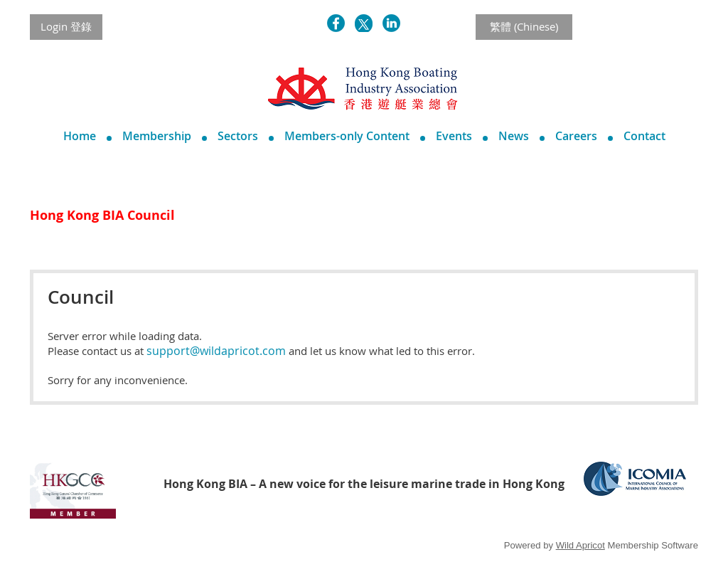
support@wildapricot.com (216, 351)
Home (80, 136)
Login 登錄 (66, 26)
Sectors (238, 136)
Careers (576, 136)
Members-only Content (347, 136)
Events (454, 136)
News (514, 136)
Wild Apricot (580, 545)
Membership (157, 136)
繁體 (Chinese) (524, 26)
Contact (644, 136)
